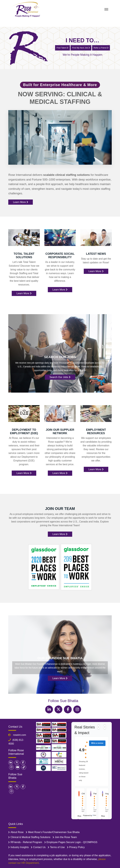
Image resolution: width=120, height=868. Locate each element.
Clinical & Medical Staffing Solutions (30, 837)
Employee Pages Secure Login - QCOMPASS (72, 842)
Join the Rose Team (66, 837)
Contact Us (39, 847)
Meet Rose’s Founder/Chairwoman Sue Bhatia (54, 832)
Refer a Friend (101, 48)
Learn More (20, 202)
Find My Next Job (81, 48)
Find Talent (62, 48)
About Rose (17, 832)
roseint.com (19, 735)
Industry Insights (20, 847)
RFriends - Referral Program (26, 842)
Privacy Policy (77, 847)
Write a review (97, 743)
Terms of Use (57, 847)
